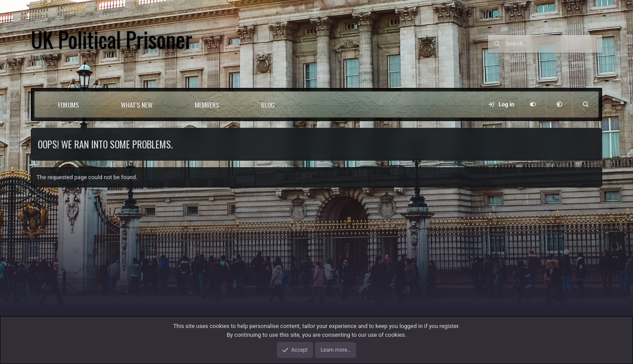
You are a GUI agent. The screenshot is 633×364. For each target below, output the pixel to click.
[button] (95, 105)
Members (207, 105)
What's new (137, 105)
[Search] (554, 44)
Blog (268, 105)
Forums (69, 105)
